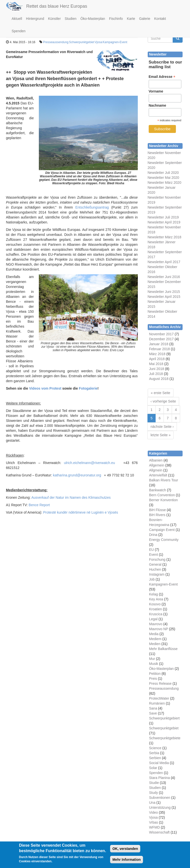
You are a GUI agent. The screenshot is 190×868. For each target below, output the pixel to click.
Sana (153, 708)
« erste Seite (161, 393)
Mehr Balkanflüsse (163, 649)
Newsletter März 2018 (165, 237)
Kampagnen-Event (115, 42)
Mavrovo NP (159, 629)
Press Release (160, 683)
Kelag (154, 594)
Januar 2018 (159, 344)
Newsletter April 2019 (164, 222)
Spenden (19, 31)
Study (154, 793)
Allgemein (157, 465)
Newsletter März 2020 (165, 183)
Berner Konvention (164, 500)
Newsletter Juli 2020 (163, 173)
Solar (153, 768)
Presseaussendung (56, 42)
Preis (153, 679)
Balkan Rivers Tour (164, 480)
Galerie (145, 19)
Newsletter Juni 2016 (164, 277)
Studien (71, 19)
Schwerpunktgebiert (165, 718)
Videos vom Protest (45, 388)
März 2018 (157, 354)
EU (152, 550)
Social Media (159, 763)
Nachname (157, 105)
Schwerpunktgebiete (165, 738)
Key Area (156, 599)
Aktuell (17, 19)
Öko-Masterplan (93, 19)
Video (154, 812)
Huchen (155, 569)
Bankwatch (158, 490)
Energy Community (164, 540)
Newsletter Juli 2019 (163, 217)
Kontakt (160, 19)
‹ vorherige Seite (163, 401)
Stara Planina (160, 778)
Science (155, 748)
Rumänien (157, 703)
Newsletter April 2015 (164, 297)
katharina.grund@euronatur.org (77, 475)
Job (152, 579)
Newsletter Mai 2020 (164, 178)
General (155, 564)
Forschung (157, 559)
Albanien (156, 460)
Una (152, 803)
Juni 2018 (157, 369)
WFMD (155, 827)
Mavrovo (156, 624)
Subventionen (160, 798)
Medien (155, 644)
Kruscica (156, 614)
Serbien (155, 758)
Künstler (54, 19)
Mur (152, 659)
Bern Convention (162, 495)
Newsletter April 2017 (164, 262)
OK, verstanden (125, 851)
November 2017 (162, 334)
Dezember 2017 (162, 339)
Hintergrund (35, 19)
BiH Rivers (157, 515)
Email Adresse (162, 77)
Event (154, 555)
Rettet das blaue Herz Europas (57, 6)
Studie (154, 783)
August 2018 (159, 379)
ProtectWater (159, 698)
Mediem (155, 639)
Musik (154, 664)
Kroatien (156, 609)
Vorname (156, 91)
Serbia (154, 753)
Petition (155, 674)
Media (154, 634)
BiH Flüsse (158, 510)
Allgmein (156, 470)
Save (153, 713)
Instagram (157, 574)
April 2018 (157, 359)
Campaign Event (162, 530)
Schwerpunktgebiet (82, 42)
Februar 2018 (160, 349)
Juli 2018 (156, 374)
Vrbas (154, 822)
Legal (153, 619)
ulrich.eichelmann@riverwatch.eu (89, 463)
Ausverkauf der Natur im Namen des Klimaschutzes (71, 497)
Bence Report (39, 505)
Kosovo (155, 604)
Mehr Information (126, 862)
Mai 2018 (156, 364)
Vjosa (98, 42)
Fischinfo (116, 19)
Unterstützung (160, 807)
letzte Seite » (161, 435)
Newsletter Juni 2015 (164, 292)
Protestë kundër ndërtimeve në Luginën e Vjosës (81, 512)
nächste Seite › (162, 427)
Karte (131, 19)
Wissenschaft (159, 832)
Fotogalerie (88, 388)
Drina (153, 535)
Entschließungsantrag (92, 207)
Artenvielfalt (158, 475)
